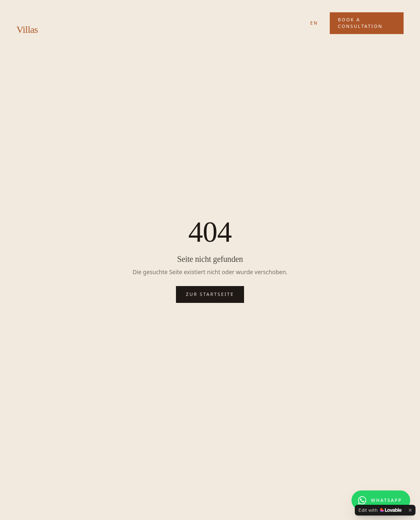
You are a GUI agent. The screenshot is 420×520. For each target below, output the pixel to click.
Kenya (29, 23)
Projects (84, 23)
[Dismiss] (410, 510)
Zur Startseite (210, 294)
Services (129, 23)
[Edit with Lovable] (380, 510)
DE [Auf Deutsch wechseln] (294, 23)
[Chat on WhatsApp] (381, 500)
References (178, 23)
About (223, 23)
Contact (263, 23)
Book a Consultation (360, 23)
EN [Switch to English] (314, 23)
